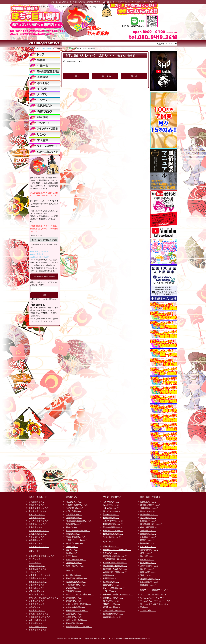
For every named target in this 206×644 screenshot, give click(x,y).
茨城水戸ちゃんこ (37, 566)
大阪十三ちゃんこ (111, 591)
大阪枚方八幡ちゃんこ (113, 598)
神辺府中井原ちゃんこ (150, 579)
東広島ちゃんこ (147, 559)
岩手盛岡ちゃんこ (37, 537)
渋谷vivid (144, 607)
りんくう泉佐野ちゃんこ (114, 588)
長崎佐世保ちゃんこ (149, 508)
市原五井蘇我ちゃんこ (76, 537)
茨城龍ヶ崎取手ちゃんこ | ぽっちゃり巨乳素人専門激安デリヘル (90, 638)
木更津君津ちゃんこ (38, 604)
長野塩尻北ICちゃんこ (113, 530)
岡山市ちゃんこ (147, 569)
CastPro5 (146, 638)
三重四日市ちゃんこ (75, 591)
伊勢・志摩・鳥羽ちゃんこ (78, 620)
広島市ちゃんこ (147, 540)
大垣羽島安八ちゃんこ (76, 582)
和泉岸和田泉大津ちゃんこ (115, 562)
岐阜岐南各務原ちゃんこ (77, 607)
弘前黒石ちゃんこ (37, 518)
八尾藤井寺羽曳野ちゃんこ (115, 572)
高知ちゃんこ (146, 553)
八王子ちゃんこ (73, 556)
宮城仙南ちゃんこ (37, 502)
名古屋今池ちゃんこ (75, 575)
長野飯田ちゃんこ (111, 518)
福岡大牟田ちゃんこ (149, 572)
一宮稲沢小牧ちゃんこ (76, 585)
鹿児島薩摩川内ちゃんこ (151, 524)
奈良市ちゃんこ (110, 575)
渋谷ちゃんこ (72, 550)
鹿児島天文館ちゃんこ (150, 505)
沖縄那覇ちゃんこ (148, 534)
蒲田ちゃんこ (72, 553)
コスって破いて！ (148, 610)
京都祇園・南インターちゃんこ (117, 550)
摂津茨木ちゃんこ (111, 601)
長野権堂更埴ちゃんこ (113, 524)
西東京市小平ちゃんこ (76, 543)
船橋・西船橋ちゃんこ (76, 559)
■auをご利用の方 (37, 254)
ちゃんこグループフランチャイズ (155, 601)
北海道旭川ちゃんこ (38, 524)
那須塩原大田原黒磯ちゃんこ (79, 521)
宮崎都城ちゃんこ (148, 530)
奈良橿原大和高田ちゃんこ (115, 556)
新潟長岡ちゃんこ (111, 514)
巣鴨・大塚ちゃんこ (75, 566)
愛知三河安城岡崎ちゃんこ (78, 578)
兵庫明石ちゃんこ (111, 582)
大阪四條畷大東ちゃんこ (114, 610)
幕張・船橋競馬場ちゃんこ (78, 530)
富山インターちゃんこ (113, 511)
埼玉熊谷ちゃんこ (37, 585)
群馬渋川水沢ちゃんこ (39, 614)
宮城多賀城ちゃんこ (38, 534)
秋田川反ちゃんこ (37, 514)
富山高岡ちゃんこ (111, 505)
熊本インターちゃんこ (150, 511)
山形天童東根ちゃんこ (39, 508)
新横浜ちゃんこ (73, 527)
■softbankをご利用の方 (39, 257)
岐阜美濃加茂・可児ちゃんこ (79, 626)
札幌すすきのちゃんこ (39, 530)
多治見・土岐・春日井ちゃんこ (80, 594)
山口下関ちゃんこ (148, 547)
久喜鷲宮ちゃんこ (74, 514)
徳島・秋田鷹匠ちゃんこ (151, 527)
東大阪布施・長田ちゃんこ (115, 566)
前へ (76, 76)
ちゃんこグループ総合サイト (153, 594)
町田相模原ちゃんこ (38, 591)
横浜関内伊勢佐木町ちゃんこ (42, 556)
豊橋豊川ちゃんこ (74, 601)
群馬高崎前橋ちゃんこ (39, 578)
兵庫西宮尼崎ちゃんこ (113, 614)
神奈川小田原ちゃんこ (39, 620)
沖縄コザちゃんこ (148, 575)
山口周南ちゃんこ (148, 537)
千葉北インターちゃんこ (77, 540)
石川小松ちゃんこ (111, 502)
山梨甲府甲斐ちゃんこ (113, 521)
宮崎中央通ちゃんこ (149, 566)
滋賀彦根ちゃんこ (111, 546)
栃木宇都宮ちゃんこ (38, 582)
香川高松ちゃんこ (148, 518)
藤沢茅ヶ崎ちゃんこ (38, 630)
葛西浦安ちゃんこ (74, 524)
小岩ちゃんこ (72, 547)
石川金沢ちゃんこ (111, 508)
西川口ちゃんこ (36, 559)
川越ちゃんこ (35, 572)
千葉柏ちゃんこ (73, 534)
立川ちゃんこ (35, 562)
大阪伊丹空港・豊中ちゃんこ (116, 559)
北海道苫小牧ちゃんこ (39, 547)
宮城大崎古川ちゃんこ (39, 511)
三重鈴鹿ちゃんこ (74, 617)
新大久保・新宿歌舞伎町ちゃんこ (44, 598)
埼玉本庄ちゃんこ (37, 601)
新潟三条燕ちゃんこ (112, 537)
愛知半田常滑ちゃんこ (76, 623)
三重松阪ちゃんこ (74, 614)
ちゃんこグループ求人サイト (153, 598)
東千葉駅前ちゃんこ (38, 569)
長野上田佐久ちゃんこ (113, 534)
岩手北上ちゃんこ (37, 527)
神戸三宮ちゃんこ (111, 578)
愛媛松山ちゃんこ (148, 502)
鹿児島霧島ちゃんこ (149, 514)
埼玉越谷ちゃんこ (74, 502)
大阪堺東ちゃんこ (111, 585)
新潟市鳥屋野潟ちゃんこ (114, 527)
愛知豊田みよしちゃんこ (77, 610)
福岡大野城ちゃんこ (149, 550)
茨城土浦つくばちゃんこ (40, 617)
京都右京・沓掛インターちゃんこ (118, 594)
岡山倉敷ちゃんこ (148, 556)
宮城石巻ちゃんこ (37, 505)
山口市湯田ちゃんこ (149, 582)
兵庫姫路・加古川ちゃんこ (115, 569)
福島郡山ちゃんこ (37, 540)
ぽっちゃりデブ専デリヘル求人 (154, 604)
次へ (134, 76)
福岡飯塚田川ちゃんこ (150, 543)
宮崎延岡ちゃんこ (148, 585)
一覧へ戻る (105, 76)
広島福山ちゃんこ (148, 521)
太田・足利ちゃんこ (75, 511)
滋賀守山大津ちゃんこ (113, 604)
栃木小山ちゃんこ (37, 588)
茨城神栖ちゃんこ (74, 518)
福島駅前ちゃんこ (37, 543)
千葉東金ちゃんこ (37, 610)
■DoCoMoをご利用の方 (39, 252)
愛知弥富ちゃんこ (74, 588)
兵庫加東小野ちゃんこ (113, 607)
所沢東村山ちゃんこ (75, 508)
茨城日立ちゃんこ (74, 563)
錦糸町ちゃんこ (36, 607)
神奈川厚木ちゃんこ (38, 594)
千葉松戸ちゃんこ (37, 623)
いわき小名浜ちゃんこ (39, 521)
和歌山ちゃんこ (110, 553)
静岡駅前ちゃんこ (74, 598)
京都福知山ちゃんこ (112, 617)
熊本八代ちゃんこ (148, 563)
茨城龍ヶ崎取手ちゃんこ (77, 505)
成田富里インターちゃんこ (41, 575)
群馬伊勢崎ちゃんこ (38, 626)
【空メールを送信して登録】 (44, 276)
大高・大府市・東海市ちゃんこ (80, 604)
